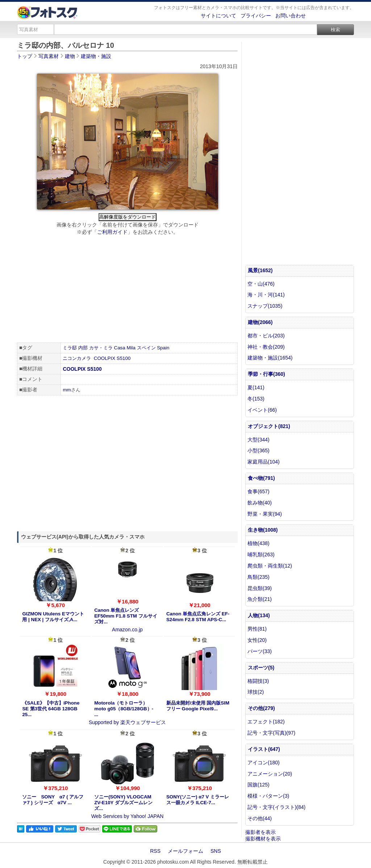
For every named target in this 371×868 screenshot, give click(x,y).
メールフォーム (185, 851)
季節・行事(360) (266, 374)
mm (67, 390)
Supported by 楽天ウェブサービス (127, 722)
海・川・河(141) (266, 295)
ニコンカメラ (77, 358)
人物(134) (259, 615)
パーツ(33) (260, 651)
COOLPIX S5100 (112, 358)
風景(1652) (260, 270)
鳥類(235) (259, 577)
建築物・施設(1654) (270, 358)
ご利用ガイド (112, 232)
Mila (131, 348)
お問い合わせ (291, 16)
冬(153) (256, 399)
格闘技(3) (258, 681)
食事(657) (259, 491)
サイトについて (218, 16)
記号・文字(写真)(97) (271, 733)
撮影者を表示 (260, 832)
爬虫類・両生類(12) (270, 566)
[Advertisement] (127, 290)
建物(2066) (260, 322)
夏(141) (256, 387)
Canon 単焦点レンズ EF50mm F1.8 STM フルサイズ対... (126, 616)
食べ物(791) (261, 478)
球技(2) (256, 692)
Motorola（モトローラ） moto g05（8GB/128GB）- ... (124, 709)
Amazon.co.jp (127, 630)
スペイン (146, 348)
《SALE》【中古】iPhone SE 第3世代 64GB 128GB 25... (51, 709)
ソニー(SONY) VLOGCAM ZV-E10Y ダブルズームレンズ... (123, 803)
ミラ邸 (70, 348)
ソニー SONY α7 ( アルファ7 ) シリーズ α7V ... (53, 800)
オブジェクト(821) (269, 426)
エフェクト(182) (266, 722)
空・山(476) (261, 284)
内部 (83, 348)
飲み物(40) (260, 503)
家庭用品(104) (264, 462)
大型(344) (259, 440)
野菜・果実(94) (265, 514)
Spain (163, 348)
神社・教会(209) (266, 347)
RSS (155, 851)
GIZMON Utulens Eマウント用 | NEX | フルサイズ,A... (53, 617)
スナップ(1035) (265, 306)
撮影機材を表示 (263, 839)
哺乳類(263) (261, 555)
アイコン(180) (264, 763)
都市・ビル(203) (266, 336)
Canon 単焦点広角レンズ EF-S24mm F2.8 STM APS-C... (198, 617)
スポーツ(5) (261, 668)
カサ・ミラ (101, 348)
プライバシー (256, 16)
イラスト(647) (264, 749)
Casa (120, 348)
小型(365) (259, 450)
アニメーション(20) (270, 774)
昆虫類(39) (260, 588)
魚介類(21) (260, 599)
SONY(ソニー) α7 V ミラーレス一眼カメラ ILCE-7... (198, 800)
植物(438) (259, 543)
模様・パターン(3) (268, 796)
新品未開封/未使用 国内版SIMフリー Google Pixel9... (198, 706)
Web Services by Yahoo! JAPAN (128, 816)
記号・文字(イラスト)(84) (276, 807)
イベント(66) (262, 410)
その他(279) (261, 708)
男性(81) (257, 629)
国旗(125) (259, 785)
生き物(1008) (263, 530)
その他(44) (260, 818)
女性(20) (257, 640)
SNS (216, 851)
